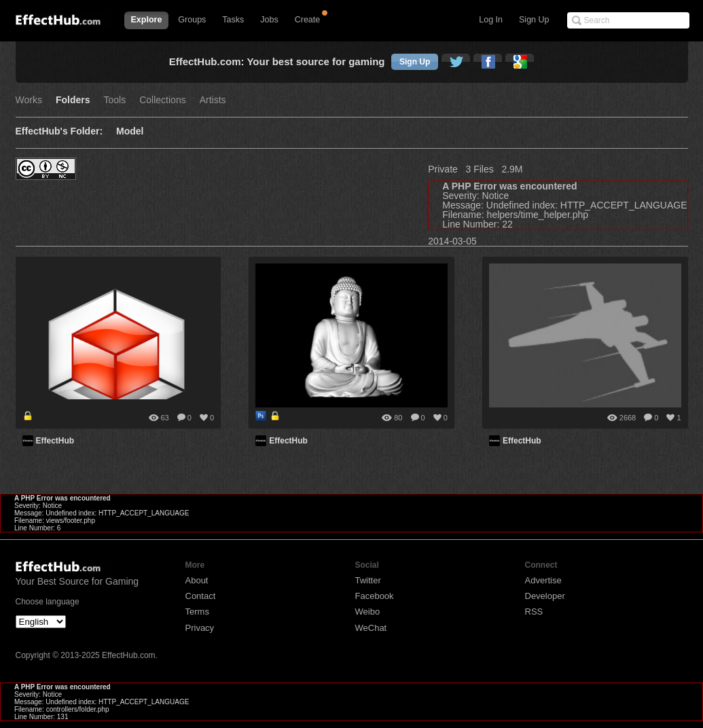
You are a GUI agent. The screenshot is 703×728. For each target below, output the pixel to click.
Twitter (368, 580)
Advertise (543, 580)
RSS (534, 612)
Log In (491, 20)
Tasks (233, 20)
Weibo (368, 612)
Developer (545, 596)
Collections (162, 100)
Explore (147, 20)
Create (308, 20)
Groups (192, 20)
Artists (213, 100)
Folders (73, 100)
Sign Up (534, 20)
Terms (197, 612)
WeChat (371, 628)
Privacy (200, 628)
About (197, 580)
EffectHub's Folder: (59, 131)
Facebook (375, 596)
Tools (115, 100)
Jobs (269, 20)
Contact (201, 596)
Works (29, 100)
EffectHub (55, 441)
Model (130, 131)
